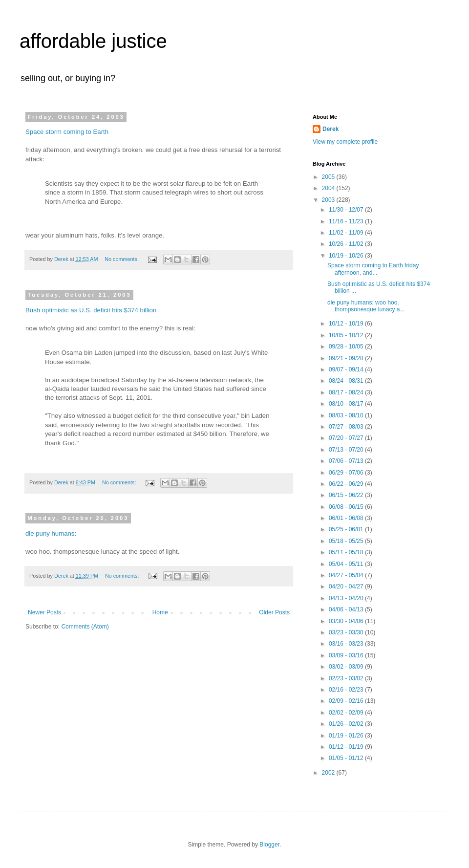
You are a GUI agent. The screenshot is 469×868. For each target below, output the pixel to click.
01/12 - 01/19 (347, 747)
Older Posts (274, 612)
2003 (329, 200)
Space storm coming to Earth (67, 132)
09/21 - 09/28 (347, 358)
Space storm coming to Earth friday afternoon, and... (373, 269)
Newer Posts (44, 612)
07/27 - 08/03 (347, 427)
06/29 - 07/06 (347, 473)
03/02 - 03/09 (347, 667)
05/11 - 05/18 (347, 552)
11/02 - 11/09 (347, 233)
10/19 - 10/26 (347, 256)
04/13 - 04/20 (347, 598)
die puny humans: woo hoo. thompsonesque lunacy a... (366, 306)
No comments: (122, 259)
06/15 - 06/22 (347, 495)
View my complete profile (345, 142)
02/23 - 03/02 (347, 678)
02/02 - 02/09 (347, 713)
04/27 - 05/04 (347, 575)
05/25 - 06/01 (347, 529)
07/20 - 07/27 (347, 438)
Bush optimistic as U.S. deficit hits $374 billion (91, 310)
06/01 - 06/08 (347, 518)
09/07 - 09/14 (347, 369)
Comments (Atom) (85, 627)
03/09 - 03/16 (347, 655)
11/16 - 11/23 (347, 221)
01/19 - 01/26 (347, 736)
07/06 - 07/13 (347, 461)
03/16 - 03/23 (347, 644)
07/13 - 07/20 (347, 450)
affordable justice (93, 41)
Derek (330, 129)
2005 (329, 177)
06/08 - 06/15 (347, 507)
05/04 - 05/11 (347, 564)
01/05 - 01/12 (347, 758)
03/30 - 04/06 (347, 621)
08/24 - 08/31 (347, 381)
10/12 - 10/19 (347, 324)
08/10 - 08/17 (347, 404)
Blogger (269, 845)
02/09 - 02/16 (347, 701)
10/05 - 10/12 (347, 335)
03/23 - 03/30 (347, 632)
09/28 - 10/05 (347, 347)
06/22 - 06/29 (347, 484)
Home (160, 612)
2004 (329, 188)
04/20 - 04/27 (347, 586)
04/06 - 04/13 (347, 609)
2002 (329, 773)
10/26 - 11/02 (347, 244)
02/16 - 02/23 (347, 690)
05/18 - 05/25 (347, 541)
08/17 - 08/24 (347, 392)
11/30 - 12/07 (347, 210)
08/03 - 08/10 (347, 415)
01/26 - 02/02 (347, 724)
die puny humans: (51, 533)
